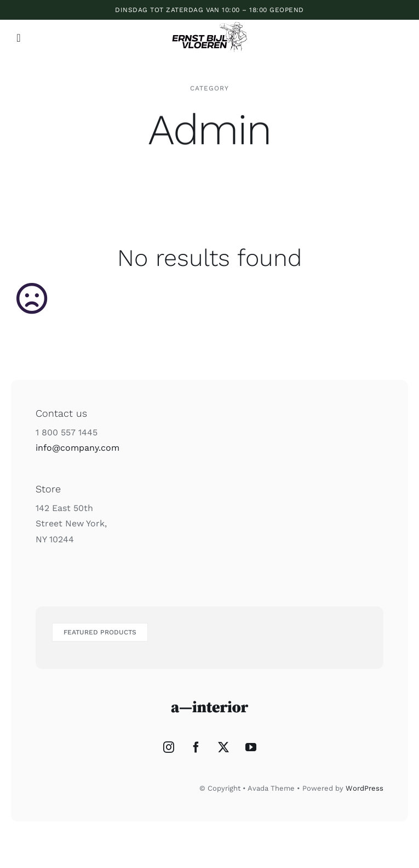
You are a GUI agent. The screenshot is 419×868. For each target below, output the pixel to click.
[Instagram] (169, 747)
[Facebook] (196, 747)
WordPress (365, 788)
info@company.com (78, 448)
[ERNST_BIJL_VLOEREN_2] (210, 22)
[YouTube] (251, 747)
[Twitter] (223, 747)
